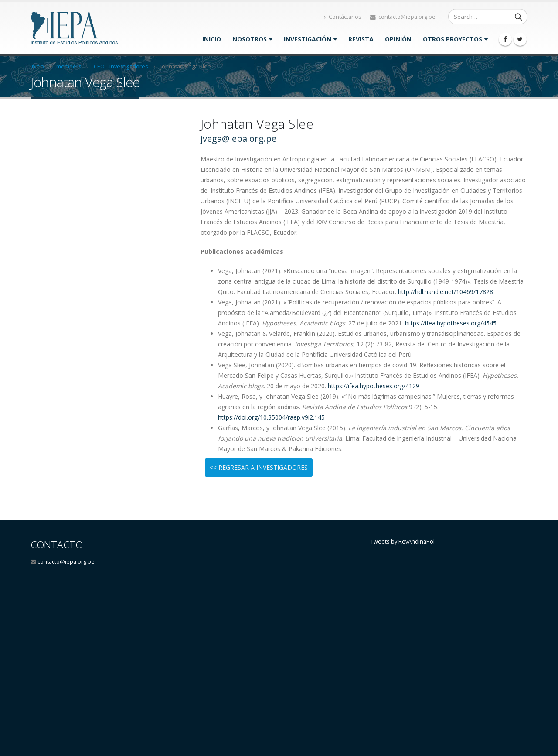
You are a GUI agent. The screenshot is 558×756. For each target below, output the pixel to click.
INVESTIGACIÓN (308, 39)
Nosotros (250, 39)
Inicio (212, 39)
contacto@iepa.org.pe (66, 562)
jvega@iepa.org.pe (238, 139)
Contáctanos (343, 17)
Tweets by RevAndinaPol (403, 542)
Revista (361, 39)
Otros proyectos (453, 39)
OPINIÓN (398, 39)
